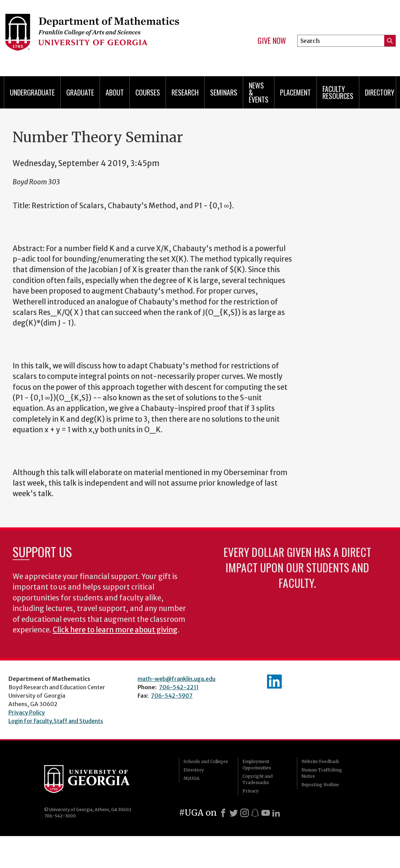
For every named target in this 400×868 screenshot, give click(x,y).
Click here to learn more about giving (115, 630)
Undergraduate (32, 92)
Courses (148, 92)
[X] (234, 813)
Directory (380, 92)
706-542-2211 (179, 687)
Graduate (80, 92)
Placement (295, 92)
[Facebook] (223, 813)
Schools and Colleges (206, 761)
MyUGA (191, 778)
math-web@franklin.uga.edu (176, 679)
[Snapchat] (255, 813)
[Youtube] (266, 813)
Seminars (224, 92)
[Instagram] (245, 813)
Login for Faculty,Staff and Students (56, 721)
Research (185, 92)
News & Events (259, 92)
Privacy (251, 791)
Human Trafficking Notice (322, 773)
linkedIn (275, 682)
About (115, 92)
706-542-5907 (172, 696)
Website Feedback (320, 761)
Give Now (272, 41)
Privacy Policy (27, 712)
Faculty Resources (338, 92)
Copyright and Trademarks (258, 779)
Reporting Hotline (320, 785)
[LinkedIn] (276, 813)
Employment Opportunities (257, 765)
